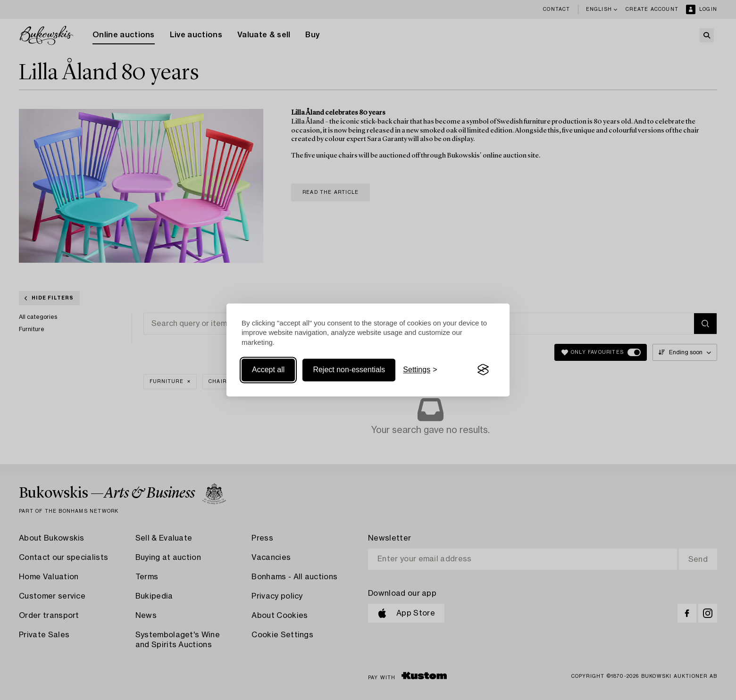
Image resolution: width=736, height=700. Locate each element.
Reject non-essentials (349, 370)
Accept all (268, 370)
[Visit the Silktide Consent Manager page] (483, 370)
